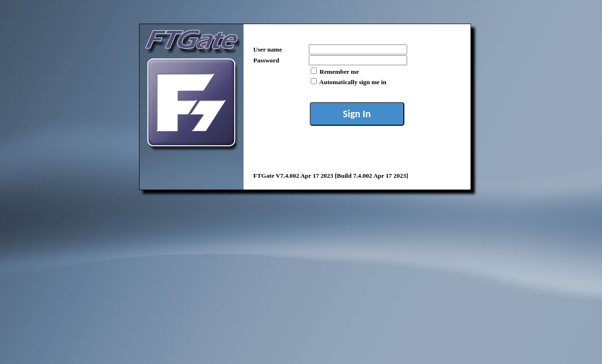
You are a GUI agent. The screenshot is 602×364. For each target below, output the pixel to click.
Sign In (357, 114)
